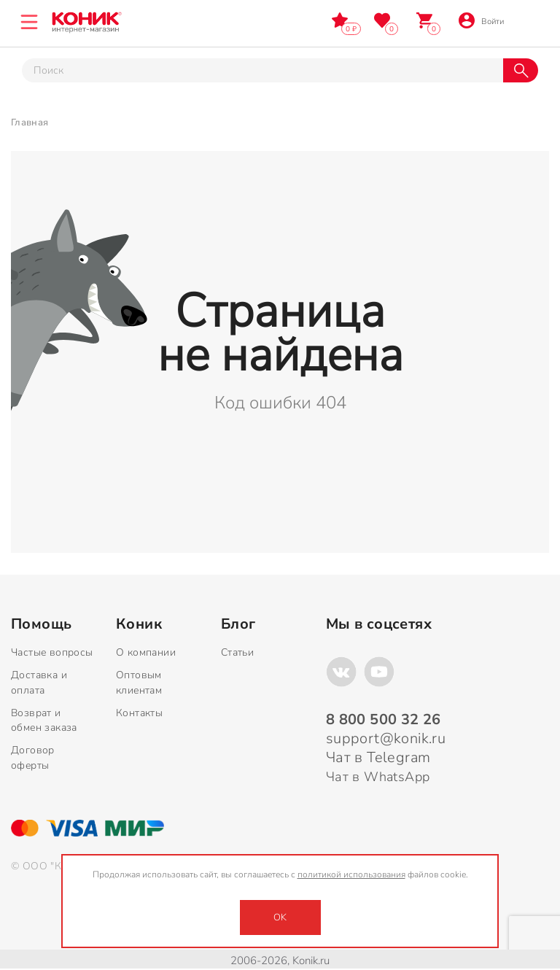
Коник (139, 624)
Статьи (237, 652)
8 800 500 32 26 (529, 20)
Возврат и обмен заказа (44, 721)
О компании (146, 652)
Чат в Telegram (378, 757)
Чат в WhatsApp (378, 777)
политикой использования (351, 874)
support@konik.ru (386, 738)
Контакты (139, 713)
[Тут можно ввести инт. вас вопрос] (262, 70)
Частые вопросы (52, 652)
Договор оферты (33, 758)
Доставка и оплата (39, 683)
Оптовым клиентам (139, 683)
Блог (238, 624)
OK (280, 917)
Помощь (41, 624)
